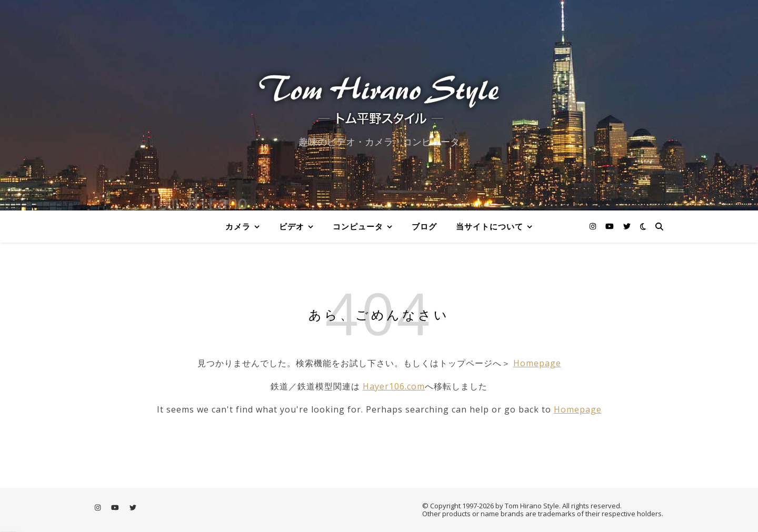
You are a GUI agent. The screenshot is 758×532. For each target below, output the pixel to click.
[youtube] (611, 226)
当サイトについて (490, 226)
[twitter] (627, 226)
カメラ (238, 226)
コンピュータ (358, 226)
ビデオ (292, 226)
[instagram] (594, 226)
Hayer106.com (394, 386)
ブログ (424, 226)
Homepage (537, 363)
